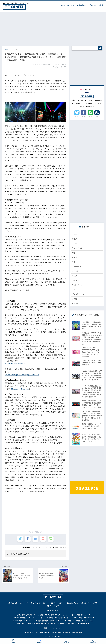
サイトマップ (54, 606)
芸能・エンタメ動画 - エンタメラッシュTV (74, 624)
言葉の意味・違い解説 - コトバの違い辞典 (68, 632)
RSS (97, 116)
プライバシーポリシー (40, 603)
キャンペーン (77, 285)
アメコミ (75, 257)
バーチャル (76, 267)
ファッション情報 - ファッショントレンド (28, 618)
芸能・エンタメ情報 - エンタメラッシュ (54, 615)
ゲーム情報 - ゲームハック (81, 615)
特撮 (73, 253)
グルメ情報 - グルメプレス (26, 615)
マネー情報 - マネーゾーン (24, 621)
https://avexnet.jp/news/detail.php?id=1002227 (22, 375)
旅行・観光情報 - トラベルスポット (50, 621)
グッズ (74, 276)
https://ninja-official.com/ (20, 389)
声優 (73, 262)
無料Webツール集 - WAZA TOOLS (37, 632)
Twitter (77, 116)
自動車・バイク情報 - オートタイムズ (80, 621)
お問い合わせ (82, 5)
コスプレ (75, 271)
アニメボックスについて (66, 5)
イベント (42, 547)
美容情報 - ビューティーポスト (58, 618)
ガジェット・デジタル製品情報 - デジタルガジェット (37, 624)
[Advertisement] (53, 28)
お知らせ (75, 303)
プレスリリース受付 (96, 5)
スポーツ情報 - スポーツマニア (84, 618)
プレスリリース (60, 547)
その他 (74, 299)
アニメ (35, 547)
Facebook (84, 116)
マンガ (74, 244)
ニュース (75, 234)
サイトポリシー (59, 603)
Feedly (90, 116)
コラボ (50, 547)
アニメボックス (55, 636)
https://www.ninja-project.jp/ (15, 364)
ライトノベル (77, 248)
